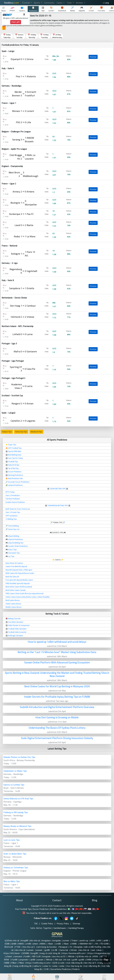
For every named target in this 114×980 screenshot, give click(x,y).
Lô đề (55, 950)
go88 (47, 950)
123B (46, 969)
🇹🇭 (94, 909)
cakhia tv (37, 966)
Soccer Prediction (41, 909)
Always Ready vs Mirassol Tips (17, 826)
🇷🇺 (85, 909)
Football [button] (26, 3)
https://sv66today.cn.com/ (38, 963)
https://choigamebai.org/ (99, 953)
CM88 (74, 944)
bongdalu (57, 940)
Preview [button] (93, 57)
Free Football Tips (23, 909)
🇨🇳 (81, 909)
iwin (93, 950)
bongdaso (46, 940)
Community (49, 3)
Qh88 (14, 944)
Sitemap (76, 923)
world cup (84, 940)
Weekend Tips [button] (36, 432)
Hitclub (74, 950)
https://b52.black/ (12, 953)
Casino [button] (60, 3)
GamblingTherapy (76, 928)
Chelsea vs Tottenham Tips (16, 867)
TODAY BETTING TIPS (58, 489)
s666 (93, 940)
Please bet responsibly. (82, 913)
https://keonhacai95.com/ (74, 953)
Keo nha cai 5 (29, 947)
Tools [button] (69, 3)
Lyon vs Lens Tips (12, 840)
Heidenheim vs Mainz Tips (15, 771)
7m (71, 947)
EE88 (7, 944)
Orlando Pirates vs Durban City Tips (19, 757)
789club (71, 956)
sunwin (66, 940)
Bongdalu (78, 947)
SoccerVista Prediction (61, 969)
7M (96, 944)
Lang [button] (106, 3)
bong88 (25, 940)
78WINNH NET (86, 944)
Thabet (74, 940)
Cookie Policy (47, 923)
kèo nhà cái (35, 940)
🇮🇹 (69, 909)
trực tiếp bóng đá (75, 963)
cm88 (28, 944)
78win (51, 944)
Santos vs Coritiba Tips (14, 785)
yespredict (24, 960)
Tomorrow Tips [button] (21, 432)
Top (106, 960)
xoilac (55, 966)
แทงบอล (18, 956)
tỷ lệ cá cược (59, 963)
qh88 (106, 940)
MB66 (21, 944)
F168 (18, 947)
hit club (67, 960)
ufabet (9, 956)
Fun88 (27, 956)
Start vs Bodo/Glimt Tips (15, 854)
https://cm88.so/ (101, 960)
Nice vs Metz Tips (12, 881)
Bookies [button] (80, 3)
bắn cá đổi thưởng (93, 947)
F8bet (14, 963)
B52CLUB (9, 947)
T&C (36, 923)
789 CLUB (36, 956)
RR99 (96, 956)
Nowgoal (63, 947)
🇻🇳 (98, 909)
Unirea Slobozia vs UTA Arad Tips (18, 798)
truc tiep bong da (74, 966)
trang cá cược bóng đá (50, 953)
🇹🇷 (77, 909)
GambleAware (60, 928)
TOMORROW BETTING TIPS (58, 505)
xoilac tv (47, 966)
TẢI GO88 (104, 944)
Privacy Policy (63, 923)
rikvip (99, 950)
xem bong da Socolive (47, 947)
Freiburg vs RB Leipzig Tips (16, 812)
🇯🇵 (90, 909)
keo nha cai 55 (59, 956)
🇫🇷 (73, 909)
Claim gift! (16, 22)
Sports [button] (37, 3)
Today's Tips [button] (7, 432)
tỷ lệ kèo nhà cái (12, 940)
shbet (35, 944)
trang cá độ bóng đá (22, 966)
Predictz (76, 969)
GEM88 (25, 953)
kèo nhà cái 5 (90, 963)
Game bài (64, 950)
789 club (58, 960)
